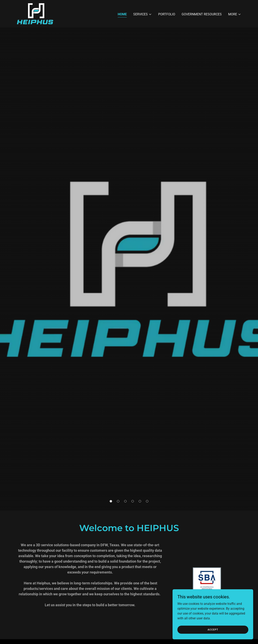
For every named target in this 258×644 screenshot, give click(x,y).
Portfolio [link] (167, 14)
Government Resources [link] (202, 14)
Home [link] (122, 14)
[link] (35, 13)
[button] (143, 14)
